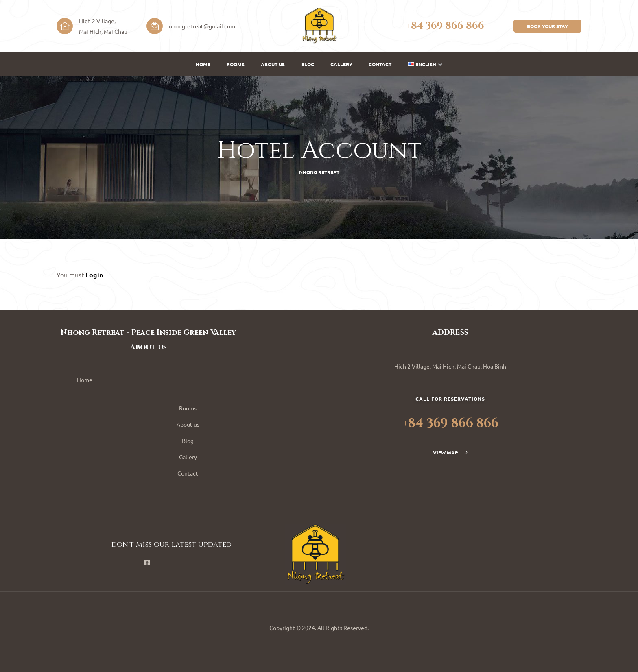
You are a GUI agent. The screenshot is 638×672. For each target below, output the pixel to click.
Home (203, 64)
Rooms (236, 64)
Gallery (341, 64)
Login (94, 275)
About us (273, 64)
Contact (380, 64)
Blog (308, 64)
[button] (547, 26)
